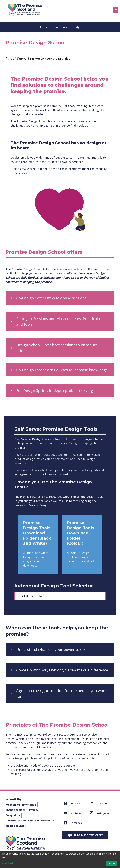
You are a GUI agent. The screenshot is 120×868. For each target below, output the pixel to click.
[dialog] (60, 859)
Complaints (13, 815)
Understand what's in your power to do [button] (50, 649)
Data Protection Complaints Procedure (30, 821)
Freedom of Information (21, 805)
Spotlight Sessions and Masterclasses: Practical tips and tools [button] (61, 321)
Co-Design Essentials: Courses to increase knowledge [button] (62, 370)
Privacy (34, 810)
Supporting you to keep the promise (44, 58)
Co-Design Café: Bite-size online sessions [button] (51, 298)
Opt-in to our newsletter (85, 835)
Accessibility (14, 799)
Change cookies (15, 810)
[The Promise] (25, 9)
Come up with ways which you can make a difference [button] (62, 670)
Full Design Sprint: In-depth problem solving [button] (55, 390)
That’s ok (111, 863)
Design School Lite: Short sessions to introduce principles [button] (57, 348)
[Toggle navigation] (116, 10)
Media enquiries (16, 826)
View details (8, 863)
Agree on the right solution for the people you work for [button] (61, 693)
